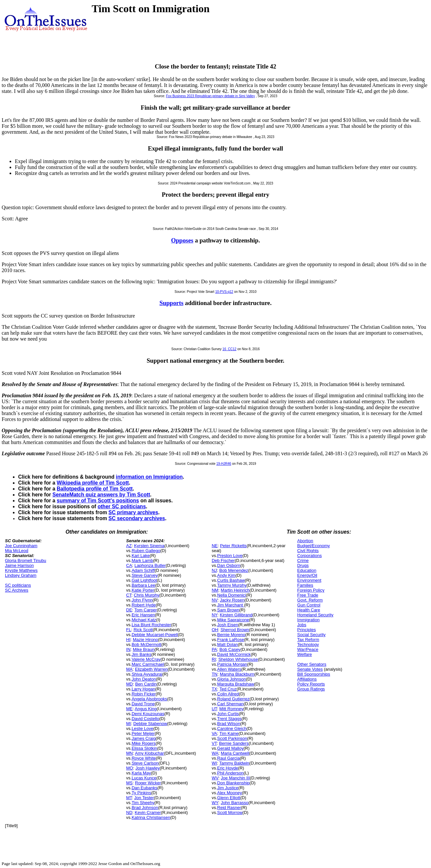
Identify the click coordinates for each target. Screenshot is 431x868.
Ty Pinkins (141, 793)
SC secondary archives (137, 518)
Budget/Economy (313, 546)
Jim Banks (141, 654)
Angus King (146, 709)
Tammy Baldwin (234, 763)
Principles (306, 630)
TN (215, 674)
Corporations (309, 556)
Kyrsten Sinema (149, 546)
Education (307, 570)
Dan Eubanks (144, 788)
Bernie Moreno (231, 635)
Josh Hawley (148, 768)
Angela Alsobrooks (149, 699)
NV (215, 600)
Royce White (144, 758)
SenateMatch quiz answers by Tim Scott (101, 495)
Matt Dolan (228, 644)
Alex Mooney (230, 793)
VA (214, 733)
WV (215, 778)
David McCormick (234, 654)
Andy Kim (227, 575)
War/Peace (308, 649)
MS (130, 783)
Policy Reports (311, 684)
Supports (171, 303)
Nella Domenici (232, 595)
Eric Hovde (228, 768)
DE (129, 610)
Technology (308, 644)
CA (129, 565)
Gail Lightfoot (144, 580)
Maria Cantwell (235, 753)
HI (128, 640)
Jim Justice (228, 788)
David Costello (145, 719)
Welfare (305, 654)
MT (129, 798)
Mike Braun (144, 649)
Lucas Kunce (144, 778)
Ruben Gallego (146, 551)
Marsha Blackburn (237, 674)
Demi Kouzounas (148, 714)
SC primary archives (133, 512)
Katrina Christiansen (151, 817)
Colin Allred (228, 694)
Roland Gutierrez (233, 699)
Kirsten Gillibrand (236, 615)
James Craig (144, 738)
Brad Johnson (145, 808)
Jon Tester (144, 798)
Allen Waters (229, 669)
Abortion (305, 541)
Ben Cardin (146, 684)
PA (214, 649)
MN (130, 753)
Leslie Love (142, 728)
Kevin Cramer (148, 812)
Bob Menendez (234, 570)
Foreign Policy (311, 590)
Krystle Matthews (21, 570)
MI (129, 724)
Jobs (302, 625)
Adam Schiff (143, 570)
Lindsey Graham (21, 575)
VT (214, 743)
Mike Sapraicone (233, 620)
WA (215, 753)
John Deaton (144, 679)
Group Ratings (311, 689)
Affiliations (307, 679)
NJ (214, 570)
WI (214, 763)
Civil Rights (308, 551)
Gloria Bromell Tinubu (26, 560)
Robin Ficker (144, 694)
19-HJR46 (224, 464)
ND (129, 812)
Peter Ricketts (233, 546)
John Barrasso (234, 803)
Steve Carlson (145, 763)
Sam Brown (228, 610)
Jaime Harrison (19, 565)
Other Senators (312, 664)
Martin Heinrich (235, 590)
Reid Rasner (229, 808)
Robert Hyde (144, 605)
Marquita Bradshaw (236, 684)
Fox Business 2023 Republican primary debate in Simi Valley (211, 96)
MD (130, 684)
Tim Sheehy (143, 803)
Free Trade (308, 595)
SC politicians (18, 585)
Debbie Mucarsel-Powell (155, 635)
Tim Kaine (229, 733)
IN (128, 649)
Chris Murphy (147, 595)
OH (215, 630)
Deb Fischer (223, 560)
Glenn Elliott (229, 798)
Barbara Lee (143, 585)
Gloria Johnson (232, 679)
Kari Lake (141, 556)
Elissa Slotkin (144, 748)
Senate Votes (310, 669)
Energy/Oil (307, 575)
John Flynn (142, 600)
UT (214, 709)
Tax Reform (308, 640)
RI (214, 659)
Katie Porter (143, 590)
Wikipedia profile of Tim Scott (93, 483)
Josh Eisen (228, 625)
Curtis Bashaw (231, 580)
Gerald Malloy (231, 748)
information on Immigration (149, 477)
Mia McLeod (17, 551)
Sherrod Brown (235, 630)
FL (129, 630)
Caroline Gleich (232, 728)
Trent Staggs (230, 719)
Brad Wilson (229, 724)
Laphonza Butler (150, 565)
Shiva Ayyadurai (147, 674)
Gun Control (309, 605)
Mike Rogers (144, 743)
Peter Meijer (143, 733)
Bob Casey (230, 649)
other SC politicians (122, 506)
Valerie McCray (146, 659)
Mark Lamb (142, 560)
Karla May (141, 773)
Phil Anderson (231, 773)
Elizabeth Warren (151, 669)
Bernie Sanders (234, 743)
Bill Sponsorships (314, 674)
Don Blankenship (233, 783)
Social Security (311, 635)
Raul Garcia (229, 758)
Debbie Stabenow (150, 724)
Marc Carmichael (148, 664)
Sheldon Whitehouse (238, 659)
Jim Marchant (231, 605)
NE (215, 546)
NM (215, 590)
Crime (303, 560)
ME (130, 709)
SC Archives (17, 590)
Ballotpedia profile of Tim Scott (95, 489)
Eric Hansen (143, 615)
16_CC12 (230, 349)
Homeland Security (315, 615)
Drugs (303, 565)
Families (305, 585)
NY (215, 615)
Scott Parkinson (232, 738)
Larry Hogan (143, 689)
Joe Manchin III (235, 778)
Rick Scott (143, 630)
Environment (309, 580)
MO (130, 768)
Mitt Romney (231, 709)
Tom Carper (146, 610)
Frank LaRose (231, 640)
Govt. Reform (310, 600)
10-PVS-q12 (224, 292)
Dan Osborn (229, 565)
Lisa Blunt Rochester (151, 625)
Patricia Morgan (232, 664)
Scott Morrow (230, 812)
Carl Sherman (231, 704)
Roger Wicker (148, 783)
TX (215, 689)
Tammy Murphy (232, 585)
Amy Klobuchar (149, 753)
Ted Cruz (228, 689)
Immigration (308, 620)
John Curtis (228, 714)
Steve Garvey (145, 575)
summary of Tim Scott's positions (98, 501)
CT (129, 595)
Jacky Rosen (232, 600)
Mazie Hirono (146, 640)
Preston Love (230, 556)
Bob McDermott (146, 644)
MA (130, 669)
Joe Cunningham (21, 546)
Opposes (182, 240)
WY (215, 803)
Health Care (308, 610)
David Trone (143, 704)
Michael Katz (144, 620)
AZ (129, 546)
